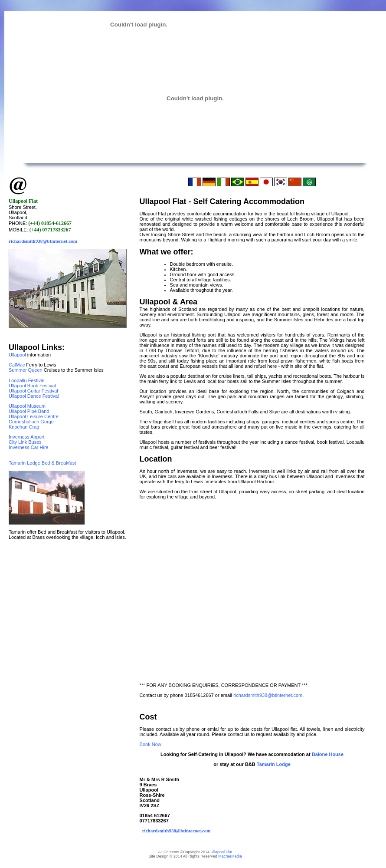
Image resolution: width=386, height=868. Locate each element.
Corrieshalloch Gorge (31, 422)
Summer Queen (26, 370)
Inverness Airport (27, 437)
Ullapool (17, 355)
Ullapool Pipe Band (29, 411)
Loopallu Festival (27, 380)
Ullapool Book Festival (32, 386)
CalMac (17, 365)
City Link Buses (25, 442)
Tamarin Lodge (274, 764)
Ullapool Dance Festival (34, 396)
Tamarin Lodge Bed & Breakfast (42, 463)
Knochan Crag (24, 427)
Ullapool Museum (27, 406)
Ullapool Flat (222, 852)
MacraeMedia (230, 856)
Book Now (150, 744)
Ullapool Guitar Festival (33, 391)
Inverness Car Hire (29, 447)
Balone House (327, 754)
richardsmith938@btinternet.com (43, 241)
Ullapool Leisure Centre (34, 416)
